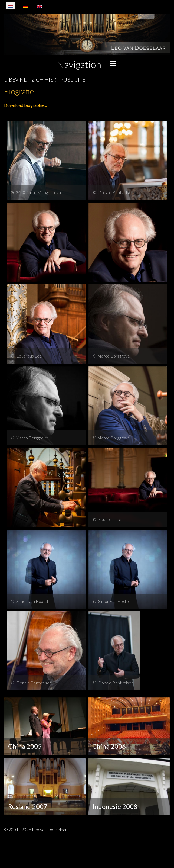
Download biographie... (25, 105)
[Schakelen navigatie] (163, 855)
